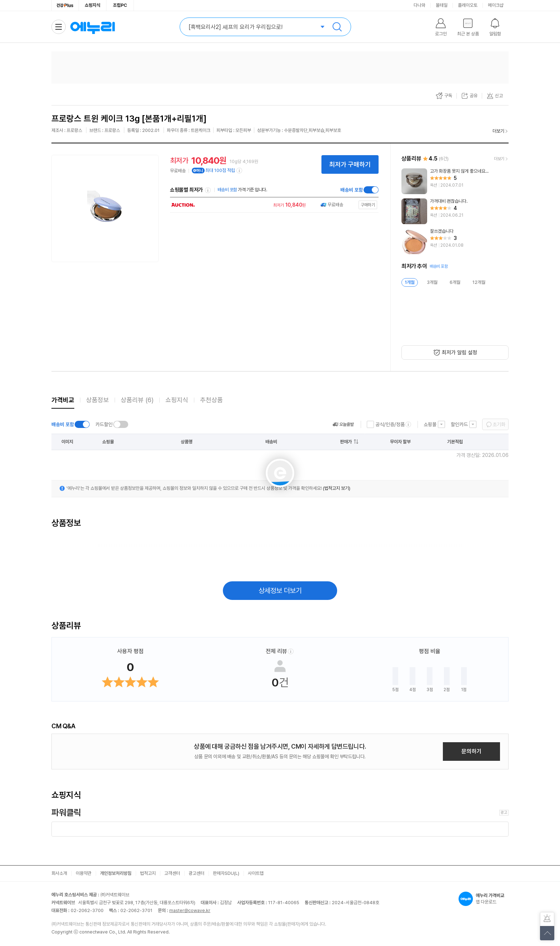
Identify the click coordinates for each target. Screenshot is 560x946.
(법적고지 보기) (337, 488)
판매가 (346, 442)
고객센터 (172, 873)
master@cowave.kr (190, 910)
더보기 (498, 131)
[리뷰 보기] (455, 181)
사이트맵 (256, 873)
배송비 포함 (352, 190)
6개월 (455, 282)
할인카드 (459, 424)
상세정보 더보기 (280, 591)
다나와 (419, 5)
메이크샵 (496, 5)
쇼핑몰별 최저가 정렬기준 (208, 190)
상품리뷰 (137, 400)
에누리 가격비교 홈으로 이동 (92, 27)
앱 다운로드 (484, 899)
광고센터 (196, 873)
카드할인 (104, 424)
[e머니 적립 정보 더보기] (240, 171)
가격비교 (63, 400)
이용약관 (84, 873)
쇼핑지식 (92, 5)
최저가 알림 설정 (459, 353)
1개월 (410, 282)
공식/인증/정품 (390, 424)
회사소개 (59, 873)
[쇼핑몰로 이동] (272, 205)
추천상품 (211, 400)
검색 (337, 27)
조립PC (120, 5)
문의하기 (471, 751)
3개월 (432, 282)
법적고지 (148, 873)
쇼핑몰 (430, 424)
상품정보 (97, 400)
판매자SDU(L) (226, 873)
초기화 (499, 424)
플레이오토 (468, 5)
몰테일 (442, 5)
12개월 (479, 282)
